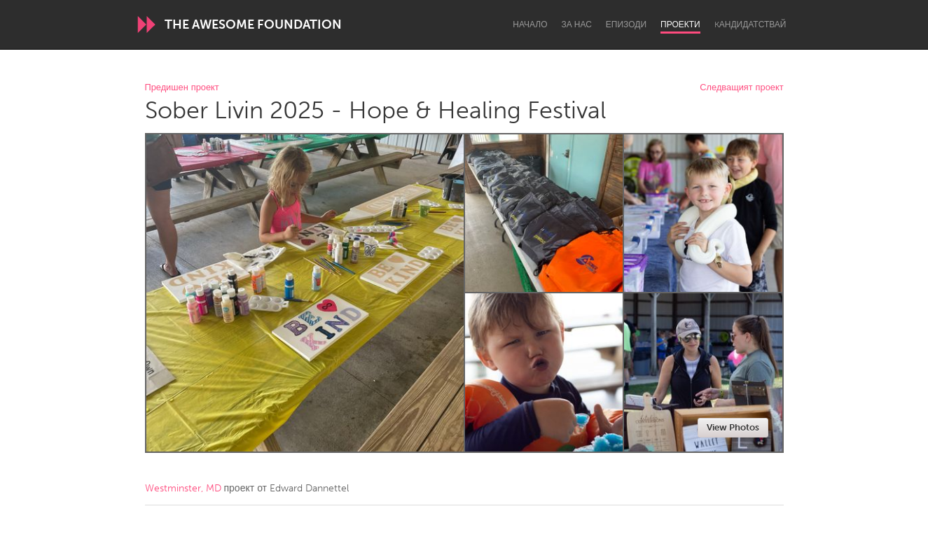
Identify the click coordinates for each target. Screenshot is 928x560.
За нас (577, 24)
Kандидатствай (750, 24)
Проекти (680, 24)
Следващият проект (741, 88)
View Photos (733, 427)
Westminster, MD (183, 488)
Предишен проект (182, 88)
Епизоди (626, 24)
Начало (530, 24)
